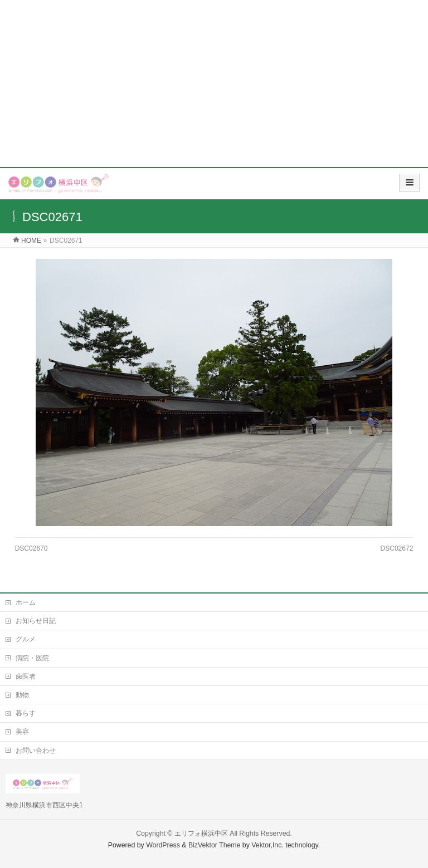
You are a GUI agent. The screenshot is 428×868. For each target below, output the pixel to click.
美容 (22, 732)
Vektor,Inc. (267, 845)
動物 (22, 695)
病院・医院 (32, 658)
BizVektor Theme (215, 845)
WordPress (163, 845)
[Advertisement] (214, 84)
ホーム (26, 602)
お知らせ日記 (36, 621)
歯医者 (26, 676)
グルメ (26, 639)
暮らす (26, 713)
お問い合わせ (36, 751)
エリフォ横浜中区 (201, 833)
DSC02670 (31, 548)
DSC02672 (397, 548)
